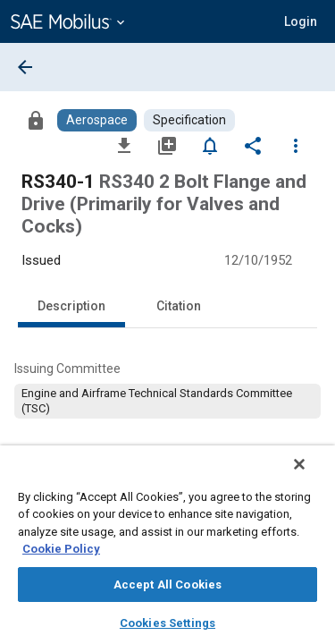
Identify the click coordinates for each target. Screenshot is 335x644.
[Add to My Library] (167, 145)
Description (71, 306)
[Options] (296, 145)
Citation (179, 306)
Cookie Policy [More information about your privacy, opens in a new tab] (61, 549)
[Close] (312, 476)
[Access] (36, 120)
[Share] (253, 145)
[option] (167, 401)
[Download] (124, 145)
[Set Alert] (210, 145)
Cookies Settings (167, 623)
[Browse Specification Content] (189, 120)
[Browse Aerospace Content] (97, 120)
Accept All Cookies (167, 585)
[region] (167, 551)
